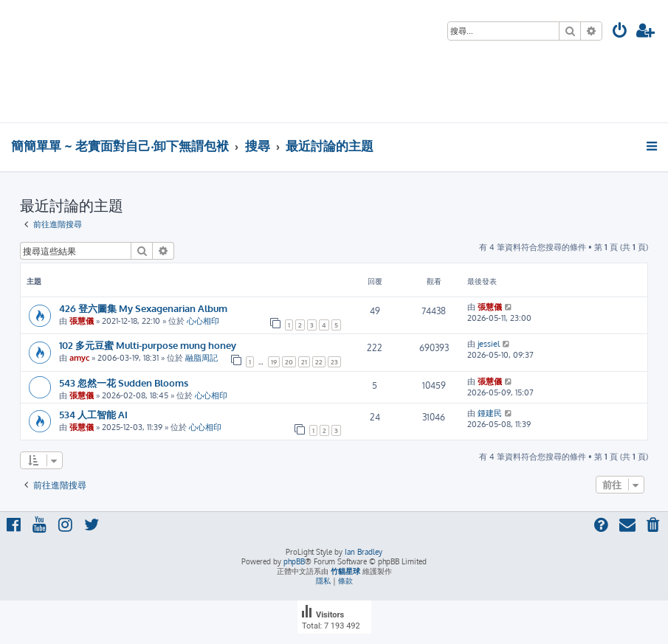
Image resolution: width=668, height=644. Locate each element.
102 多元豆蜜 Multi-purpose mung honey (148, 345)
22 (319, 362)
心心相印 (203, 321)
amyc (79, 358)
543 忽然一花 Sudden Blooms (124, 382)
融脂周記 (202, 358)
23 (334, 362)
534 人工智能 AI (93, 414)
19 (274, 362)
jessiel (489, 344)
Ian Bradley (364, 552)
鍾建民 (490, 413)
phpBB (294, 561)
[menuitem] (620, 32)
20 (289, 362)
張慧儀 (82, 321)
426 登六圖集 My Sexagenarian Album (143, 308)
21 (304, 362)
